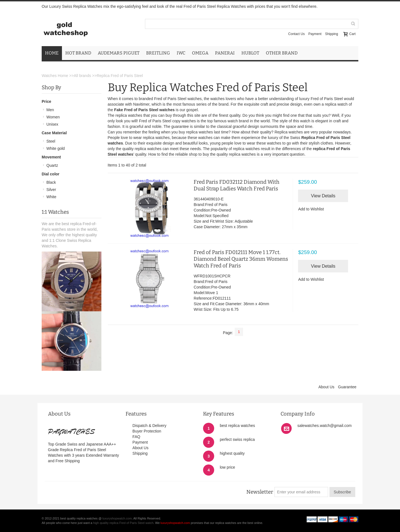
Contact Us (297, 34)
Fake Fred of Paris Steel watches (144, 110)
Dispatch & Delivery (149, 426)
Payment (315, 34)
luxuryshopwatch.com (117, 518)
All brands (82, 76)
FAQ (136, 437)
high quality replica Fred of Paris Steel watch (123, 523)
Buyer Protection (147, 431)
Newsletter (260, 492)
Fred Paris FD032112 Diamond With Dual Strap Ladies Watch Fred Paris (237, 185)
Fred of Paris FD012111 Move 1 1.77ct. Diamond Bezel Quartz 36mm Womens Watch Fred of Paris (241, 259)
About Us (326, 387)
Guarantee (347, 387)
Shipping (332, 34)
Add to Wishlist (311, 209)
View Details (323, 196)
